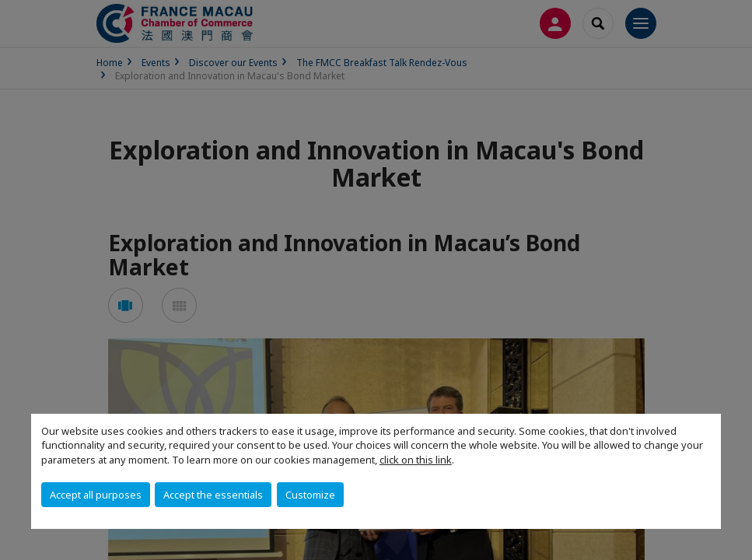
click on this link (416, 460)
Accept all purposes (96, 495)
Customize (310, 495)
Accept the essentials (213, 495)
